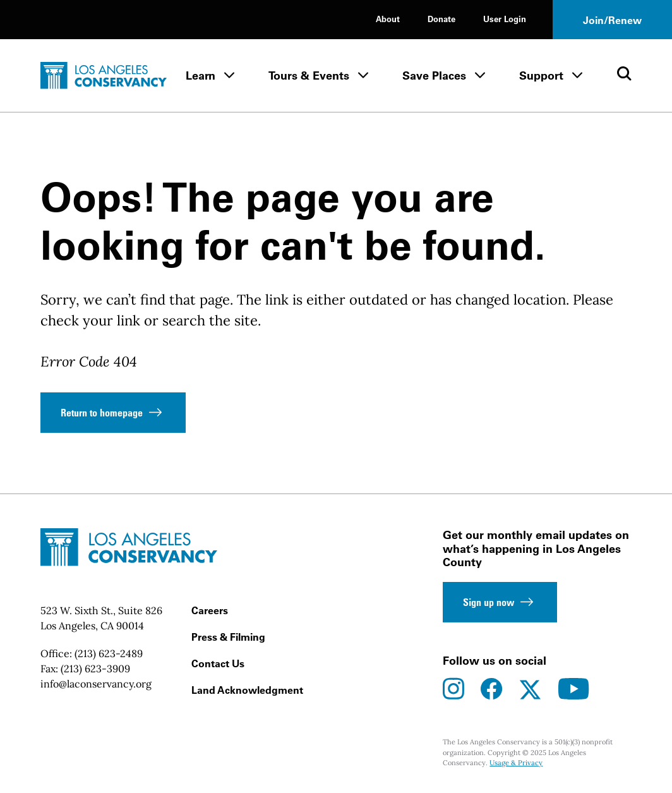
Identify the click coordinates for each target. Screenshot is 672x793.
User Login (505, 19)
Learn (201, 76)
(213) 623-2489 (109, 653)
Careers (210, 610)
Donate (441, 19)
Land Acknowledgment (247, 690)
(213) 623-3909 (95, 669)
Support (541, 76)
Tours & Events (309, 76)
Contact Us (218, 663)
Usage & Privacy (516, 763)
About (388, 19)
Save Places (434, 76)
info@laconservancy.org (96, 684)
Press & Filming (228, 637)
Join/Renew (612, 20)
